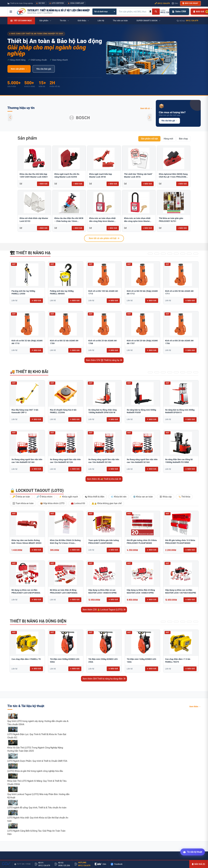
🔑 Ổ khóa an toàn (21, 497)
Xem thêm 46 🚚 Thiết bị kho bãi (104, 479)
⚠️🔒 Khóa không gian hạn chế (107, 503)
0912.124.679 (192, 21)
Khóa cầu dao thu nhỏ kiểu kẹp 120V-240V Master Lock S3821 (34, 175)
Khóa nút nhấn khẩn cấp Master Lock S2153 (34, 220)
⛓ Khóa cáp (166, 497)
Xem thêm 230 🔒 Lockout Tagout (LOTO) (104, 610)
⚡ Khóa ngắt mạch (68, 497)
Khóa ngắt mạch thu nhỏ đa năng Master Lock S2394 (67, 175)
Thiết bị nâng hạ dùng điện (38, 621)
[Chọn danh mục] (104, 12)
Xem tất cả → (146, 108)
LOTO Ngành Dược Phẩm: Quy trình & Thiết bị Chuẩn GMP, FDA (37, 761)
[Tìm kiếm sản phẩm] (133, 12)
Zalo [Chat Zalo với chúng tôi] (175, 3)
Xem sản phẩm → (19, 69)
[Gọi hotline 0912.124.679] (165, 12)
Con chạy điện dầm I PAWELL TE (26, 659)
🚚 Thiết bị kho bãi (29, 372)
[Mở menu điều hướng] (11, 12)
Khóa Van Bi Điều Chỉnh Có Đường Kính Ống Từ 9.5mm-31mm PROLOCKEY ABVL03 (65, 543)
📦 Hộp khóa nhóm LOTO (52, 503)
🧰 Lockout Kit (78, 503)
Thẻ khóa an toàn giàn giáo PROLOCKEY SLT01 (171, 220)
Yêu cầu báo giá (44, 69)
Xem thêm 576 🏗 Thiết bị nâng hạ (104, 360)
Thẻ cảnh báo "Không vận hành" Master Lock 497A (138, 175)
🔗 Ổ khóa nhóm (45, 497)
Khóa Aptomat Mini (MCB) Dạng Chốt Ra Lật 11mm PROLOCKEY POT (173, 176)
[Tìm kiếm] (156, 12)
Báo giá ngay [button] (190, 3)
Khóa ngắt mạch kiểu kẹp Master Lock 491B (101, 175)
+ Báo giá (43, 184)
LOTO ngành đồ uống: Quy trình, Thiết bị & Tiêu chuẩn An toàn (37, 808)
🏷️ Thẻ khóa (184, 497)
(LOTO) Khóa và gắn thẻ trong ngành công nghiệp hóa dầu (35, 771)
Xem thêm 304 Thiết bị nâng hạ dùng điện (104, 679)
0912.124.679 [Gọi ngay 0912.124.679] (162, 3)
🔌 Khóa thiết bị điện (94, 497)
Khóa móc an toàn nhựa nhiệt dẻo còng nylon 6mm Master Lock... (137, 220)
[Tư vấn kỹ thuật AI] (193, 852)
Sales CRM (179, 11)
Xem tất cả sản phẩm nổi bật (104, 238)
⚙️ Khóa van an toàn (143, 497)
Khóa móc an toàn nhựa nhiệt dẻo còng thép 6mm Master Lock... (102, 220)
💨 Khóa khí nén (119, 497)
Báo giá (36, 301)
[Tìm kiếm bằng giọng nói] (150, 12)
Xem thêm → (195, 706)
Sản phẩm (27, 138)
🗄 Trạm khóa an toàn (23, 503)
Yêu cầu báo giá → (169, 121)
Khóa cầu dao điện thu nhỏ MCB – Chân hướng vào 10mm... (69, 220)
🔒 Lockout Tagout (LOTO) (37, 490)
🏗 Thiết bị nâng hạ (30, 253)
